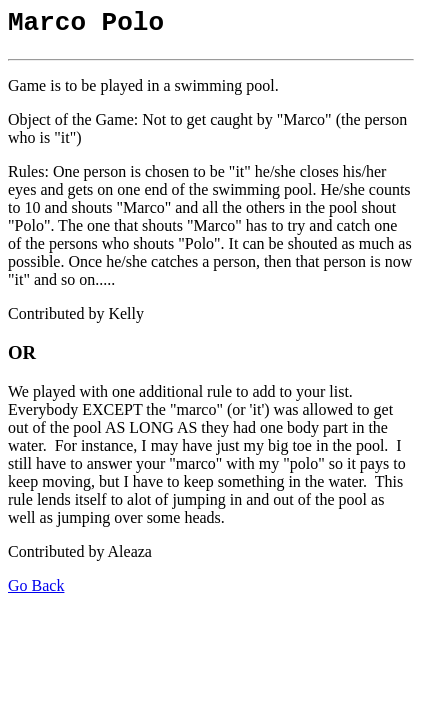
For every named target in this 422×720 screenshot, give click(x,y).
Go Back (36, 591)
